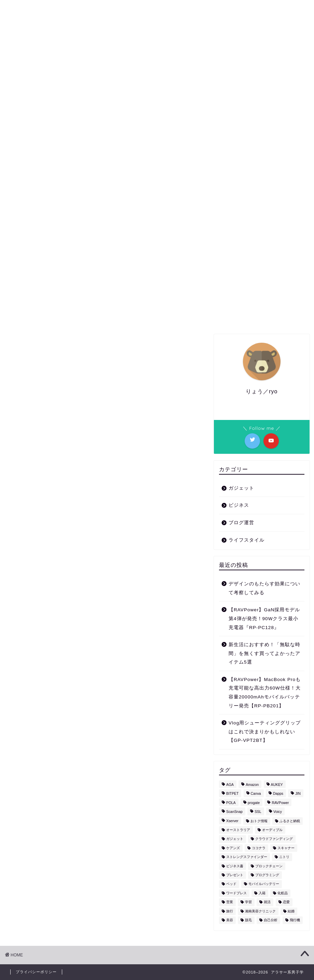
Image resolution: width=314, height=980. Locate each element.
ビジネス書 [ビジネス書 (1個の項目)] (235, 866)
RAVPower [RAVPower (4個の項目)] (280, 803)
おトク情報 (179, 115)
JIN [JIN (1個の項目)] (298, 794)
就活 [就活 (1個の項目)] (267, 902)
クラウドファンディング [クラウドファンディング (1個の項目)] (274, 839)
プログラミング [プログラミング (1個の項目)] (267, 875)
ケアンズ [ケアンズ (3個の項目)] (233, 848)
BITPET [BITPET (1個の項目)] (232, 794)
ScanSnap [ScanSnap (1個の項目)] (234, 812)
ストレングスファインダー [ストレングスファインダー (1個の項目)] (247, 857)
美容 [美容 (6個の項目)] (230, 920)
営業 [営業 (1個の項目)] (230, 902)
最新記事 (28, 248)
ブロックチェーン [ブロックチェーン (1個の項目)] (269, 866)
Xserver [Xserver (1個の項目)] (232, 821)
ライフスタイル (135, 115)
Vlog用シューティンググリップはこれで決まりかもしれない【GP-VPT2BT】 (265, 732)
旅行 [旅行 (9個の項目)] (230, 911)
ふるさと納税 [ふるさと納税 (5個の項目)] (290, 821)
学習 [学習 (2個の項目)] (248, 902)
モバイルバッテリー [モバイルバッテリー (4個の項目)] (264, 884)
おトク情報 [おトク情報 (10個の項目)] (259, 821)
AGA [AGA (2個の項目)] (230, 785)
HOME (57, 115)
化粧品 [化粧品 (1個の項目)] (283, 893)
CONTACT (253, 115)
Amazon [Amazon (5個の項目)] (252, 785)
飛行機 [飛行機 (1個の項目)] (295, 920)
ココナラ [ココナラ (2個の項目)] (259, 848)
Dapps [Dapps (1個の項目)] (278, 794)
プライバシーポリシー (36, 972)
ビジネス (216, 115)
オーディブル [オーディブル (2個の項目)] (272, 830)
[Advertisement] (105, 379)
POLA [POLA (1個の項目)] (231, 803)
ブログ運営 (241, 523)
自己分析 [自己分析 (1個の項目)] (271, 920)
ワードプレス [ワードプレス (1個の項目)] (236, 893)
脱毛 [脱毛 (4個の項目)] (248, 920)
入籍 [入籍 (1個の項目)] (262, 893)
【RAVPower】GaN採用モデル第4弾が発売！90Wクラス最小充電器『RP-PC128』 (264, 618)
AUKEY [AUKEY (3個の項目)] (277, 785)
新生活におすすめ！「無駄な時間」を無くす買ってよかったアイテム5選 (264, 653)
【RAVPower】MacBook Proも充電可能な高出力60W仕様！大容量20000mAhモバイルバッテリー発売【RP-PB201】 (265, 693)
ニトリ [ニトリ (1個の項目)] (284, 857)
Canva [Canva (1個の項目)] (256, 794)
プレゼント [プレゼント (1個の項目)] (235, 875)
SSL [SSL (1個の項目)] (258, 812)
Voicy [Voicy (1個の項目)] (278, 812)
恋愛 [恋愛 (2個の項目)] (286, 902)
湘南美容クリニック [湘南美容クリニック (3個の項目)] (260, 911)
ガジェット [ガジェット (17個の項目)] (235, 839)
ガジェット (92, 115)
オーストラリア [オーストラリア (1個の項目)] (238, 830)
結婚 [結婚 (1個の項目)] (291, 911)
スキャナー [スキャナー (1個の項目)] (286, 848)
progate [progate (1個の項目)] (254, 803)
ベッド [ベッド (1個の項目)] (231, 884)
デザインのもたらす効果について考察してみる (264, 588)
